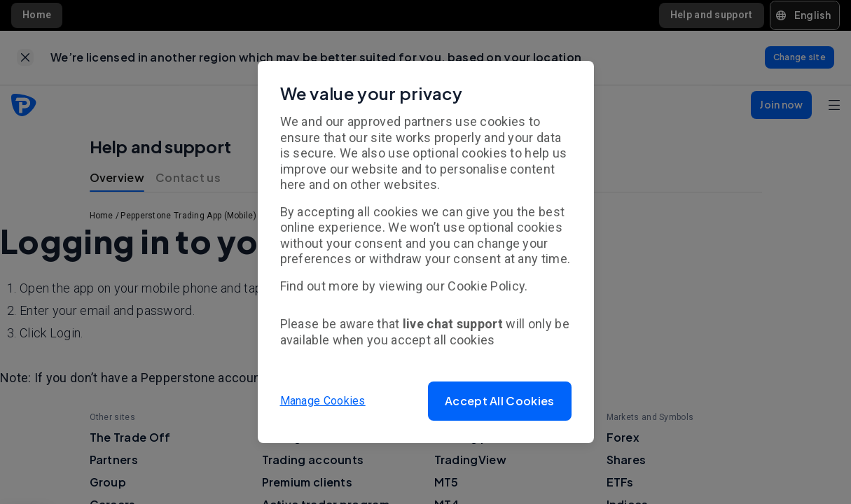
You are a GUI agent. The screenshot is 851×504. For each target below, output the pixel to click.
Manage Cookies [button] (323, 401)
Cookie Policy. (487, 286)
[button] (499, 401)
